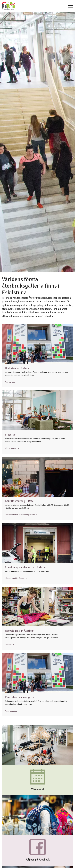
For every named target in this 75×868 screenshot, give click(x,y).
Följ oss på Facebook (37, 860)
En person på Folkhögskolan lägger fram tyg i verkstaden (37, 607)
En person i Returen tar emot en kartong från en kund (37, 543)
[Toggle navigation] (70, 6)
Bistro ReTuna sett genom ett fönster (37, 477)
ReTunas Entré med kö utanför (37, 344)
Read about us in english (19, 697)
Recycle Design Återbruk (20, 631)
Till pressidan (12, 448)
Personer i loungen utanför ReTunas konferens (37, 410)
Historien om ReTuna (17, 368)
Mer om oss (11, 382)
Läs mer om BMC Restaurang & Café (21, 515)
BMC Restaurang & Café (19, 501)
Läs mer (10, 645)
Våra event (38, 789)
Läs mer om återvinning (16, 578)
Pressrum (11, 435)
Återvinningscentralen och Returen (26, 567)
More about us (12, 711)
